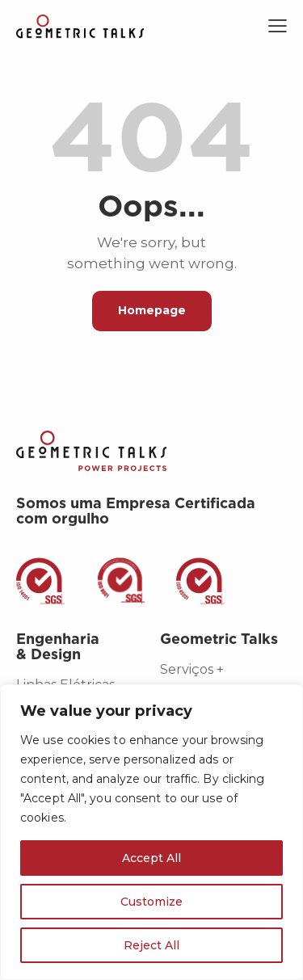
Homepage (152, 310)
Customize (151, 902)
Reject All (151, 945)
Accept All (151, 858)
